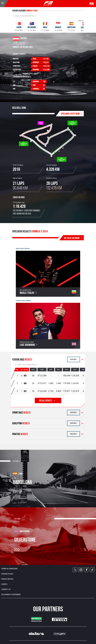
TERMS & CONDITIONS (9, 569)
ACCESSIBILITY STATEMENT (11, 594)
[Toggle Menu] (1, 2)
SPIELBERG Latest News (72, 114)
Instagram (81, 570)
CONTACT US (6, 589)
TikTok (92, 570)
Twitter (75, 570)
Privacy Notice (7, 579)
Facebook (87, 570)
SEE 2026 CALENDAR (73, 238)
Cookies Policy (7, 574)
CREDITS (4, 584)
